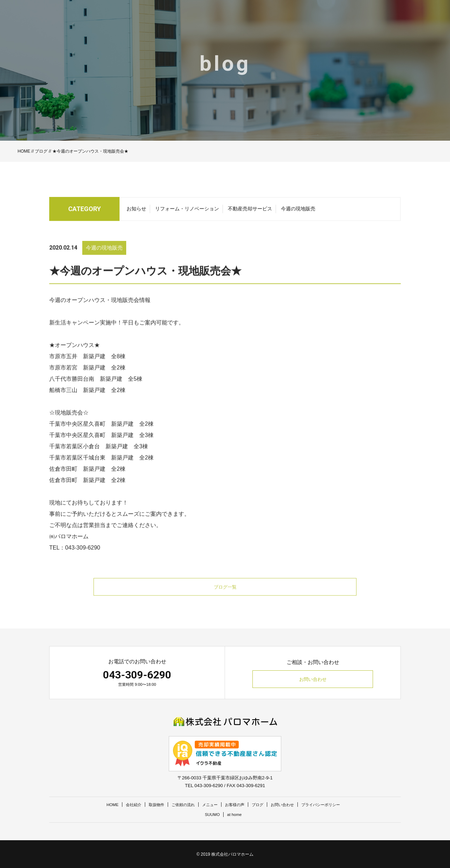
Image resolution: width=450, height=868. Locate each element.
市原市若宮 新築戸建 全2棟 (87, 379)
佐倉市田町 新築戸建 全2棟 (87, 480)
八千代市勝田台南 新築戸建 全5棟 (96, 390)
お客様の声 (235, 805)
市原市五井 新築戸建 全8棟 (87, 368)
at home (235, 814)
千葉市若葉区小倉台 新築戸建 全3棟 (99, 458)
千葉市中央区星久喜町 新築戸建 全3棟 (101, 446)
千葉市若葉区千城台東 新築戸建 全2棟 (101, 469)
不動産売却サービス (250, 212)
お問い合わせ (313, 679)
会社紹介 (121, 805)
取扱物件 (147, 805)
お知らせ (136, 212)
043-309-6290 (137, 675)
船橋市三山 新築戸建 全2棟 (87, 401)
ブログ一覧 (225, 599)
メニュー (207, 805)
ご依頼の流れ (177, 805)
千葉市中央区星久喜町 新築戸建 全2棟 (101, 435)
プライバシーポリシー (333, 805)
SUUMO (211, 814)
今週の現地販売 (298, 212)
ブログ (41, 151)
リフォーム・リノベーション (187, 212)
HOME (24, 151)
